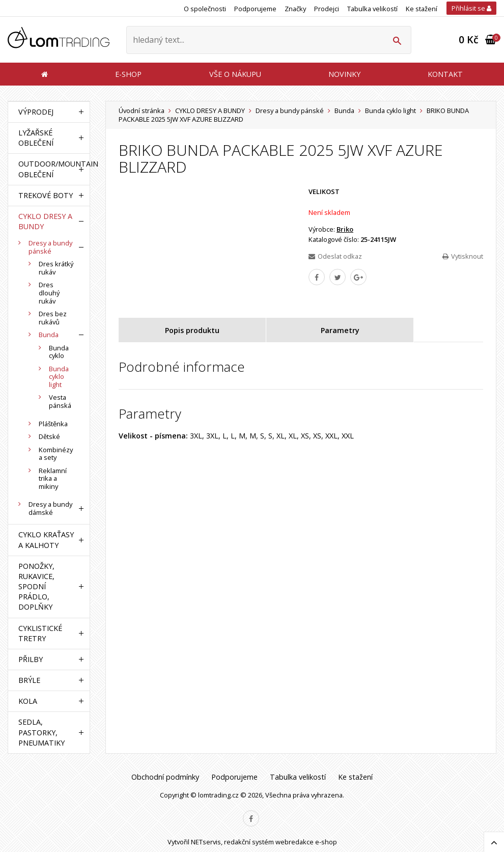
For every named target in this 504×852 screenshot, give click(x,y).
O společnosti (205, 9)
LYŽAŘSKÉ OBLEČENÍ (36, 138)
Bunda (344, 111)
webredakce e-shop (306, 842)
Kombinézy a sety (56, 454)
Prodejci (327, 9)
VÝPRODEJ (36, 112)
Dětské (49, 436)
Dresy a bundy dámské (50, 508)
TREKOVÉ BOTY (46, 195)
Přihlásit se (471, 8)
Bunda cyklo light (390, 111)
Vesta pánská (60, 401)
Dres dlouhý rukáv (49, 293)
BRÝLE (29, 680)
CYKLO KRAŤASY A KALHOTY (46, 540)
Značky (295, 9)
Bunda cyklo (59, 352)
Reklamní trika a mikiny (53, 478)
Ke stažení (422, 9)
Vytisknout (463, 256)
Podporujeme (255, 9)
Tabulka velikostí (372, 9)
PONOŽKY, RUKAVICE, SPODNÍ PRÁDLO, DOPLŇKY (36, 587)
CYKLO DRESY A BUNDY (210, 111)
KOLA (28, 701)
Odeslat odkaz (335, 256)
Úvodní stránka (142, 111)
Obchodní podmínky (165, 777)
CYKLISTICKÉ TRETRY (40, 633)
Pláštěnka (53, 424)
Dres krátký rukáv (56, 268)
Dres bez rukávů (53, 318)
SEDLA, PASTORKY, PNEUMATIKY (41, 732)
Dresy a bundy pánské (290, 111)
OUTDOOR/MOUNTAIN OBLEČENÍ (46, 169)
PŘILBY (31, 659)
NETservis (206, 842)
